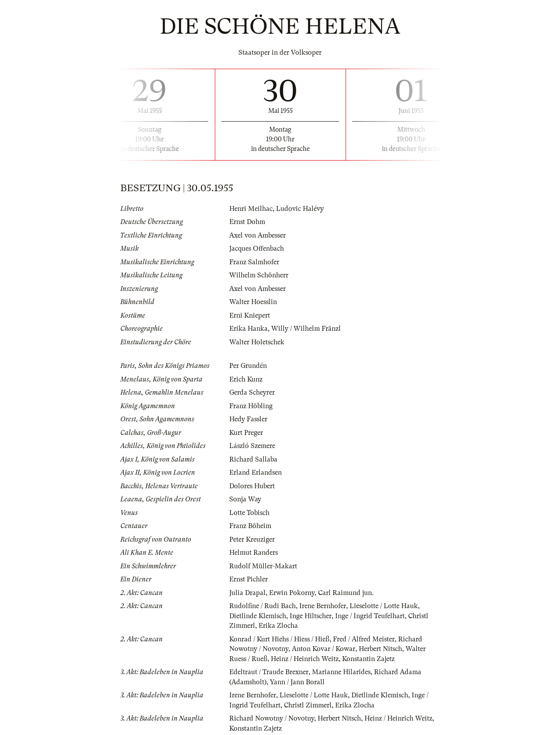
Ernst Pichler (248, 579)
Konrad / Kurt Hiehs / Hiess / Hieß (279, 639)
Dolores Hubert (252, 486)
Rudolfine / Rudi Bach (262, 606)
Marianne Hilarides (341, 672)
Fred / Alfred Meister (364, 639)
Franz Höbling (251, 406)
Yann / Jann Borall (297, 682)
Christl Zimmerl (308, 705)
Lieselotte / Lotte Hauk (384, 606)
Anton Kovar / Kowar (324, 649)
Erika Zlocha (278, 626)
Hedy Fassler (248, 419)
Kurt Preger (246, 433)
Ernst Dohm (247, 222)
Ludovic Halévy (300, 209)
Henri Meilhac (251, 209)
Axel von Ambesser (257, 235)
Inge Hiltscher (311, 616)
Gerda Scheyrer (252, 392)
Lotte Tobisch (249, 513)
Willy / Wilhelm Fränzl (306, 329)
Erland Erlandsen (255, 472)
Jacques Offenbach (257, 248)
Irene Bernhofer (323, 606)
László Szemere (252, 446)
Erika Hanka (248, 329)
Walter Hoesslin (253, 302)
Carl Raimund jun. (346, 593)
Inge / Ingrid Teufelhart (370, 616)
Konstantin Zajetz (368, 659)
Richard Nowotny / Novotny (272, 718)
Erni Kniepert (250, 315)
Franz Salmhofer (254, 262)
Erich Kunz (246, 379)
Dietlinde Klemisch (258, 616)
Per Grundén (248, 366)
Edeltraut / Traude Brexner (269, 672)
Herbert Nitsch (380, 649)
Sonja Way (245, 499)
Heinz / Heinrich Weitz (305, 659)
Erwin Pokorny (292, 593)
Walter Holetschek (257, 342)
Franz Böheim (250, 526)
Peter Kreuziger (252, 539)
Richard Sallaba (253, 459)
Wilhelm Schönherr (259, 275)
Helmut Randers (254, 553)
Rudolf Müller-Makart (263, 566)
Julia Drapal (247, 593)
